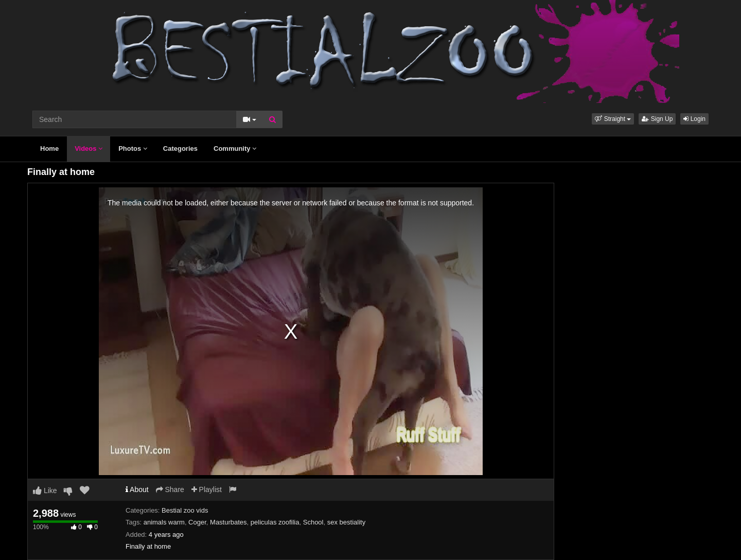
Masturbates (228, 522)
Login (694, 119)
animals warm (164, 522)
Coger (197, 522)
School (313, 522)
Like (45, 491)
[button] (613, 119)
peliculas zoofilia (275, 522)
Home (49, 148)
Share (170, 489)
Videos (89, 148)
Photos (133, 148)
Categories (180, 148)
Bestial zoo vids (185, 510)
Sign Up (657, 119)
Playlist (207, 489)
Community (235, 148)
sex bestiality (346, 522)
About (137, 489)
